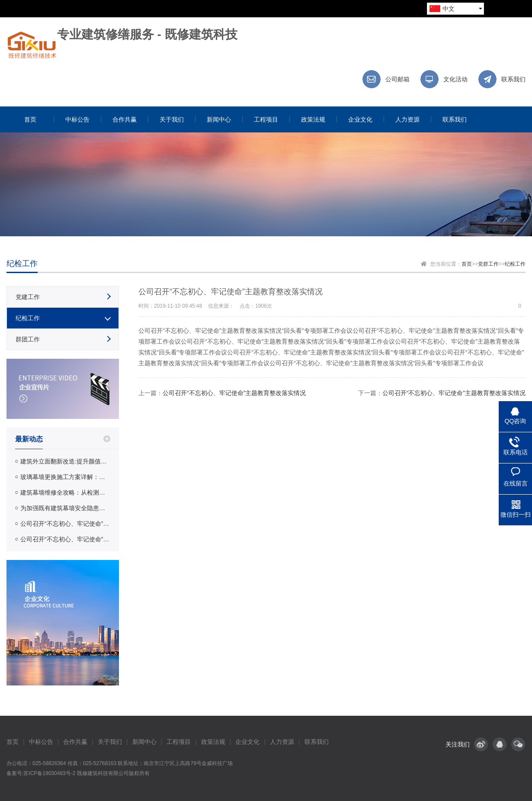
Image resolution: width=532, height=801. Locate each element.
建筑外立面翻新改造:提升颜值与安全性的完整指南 (65, 461)
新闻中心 (144, 742)
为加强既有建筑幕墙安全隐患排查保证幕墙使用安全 (65, 508)
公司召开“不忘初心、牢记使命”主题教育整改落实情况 (65, 524)
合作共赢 (75, 742)
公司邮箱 (397, 79)
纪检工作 (515, 264)
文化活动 (455, 79)
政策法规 (213, 742)
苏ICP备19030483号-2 (49, 773)
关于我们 (110, 742)
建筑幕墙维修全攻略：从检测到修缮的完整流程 (65, 492)
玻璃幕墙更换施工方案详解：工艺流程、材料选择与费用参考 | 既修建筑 (65, 477)
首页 (467, 264)
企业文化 (247, 742)
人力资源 (282, 742)
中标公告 (41, 742)
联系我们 (513, 79)
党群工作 (488, 264)
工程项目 (179, 742)
